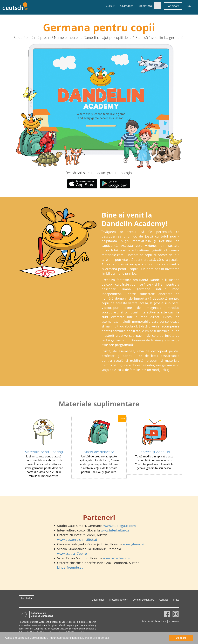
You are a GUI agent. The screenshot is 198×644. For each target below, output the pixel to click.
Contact (164, 600)
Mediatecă (145, 6)
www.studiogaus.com (120, 526)
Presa (176, 600)
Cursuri (111, 6)
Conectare (173, 6)
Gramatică (127, 6)
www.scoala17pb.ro (72, 554)
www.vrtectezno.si (117, 558)
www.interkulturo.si (116, 530)
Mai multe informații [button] (97, 638)
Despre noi (98, 600)
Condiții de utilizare (144, 600)
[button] (49, 106)
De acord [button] (181, 638)
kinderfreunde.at (70, 567)
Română (27, 598)
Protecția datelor (118, 600)
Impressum (174, 621)
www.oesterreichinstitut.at (77, 540)
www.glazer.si (133, 544)
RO (190, 6)
